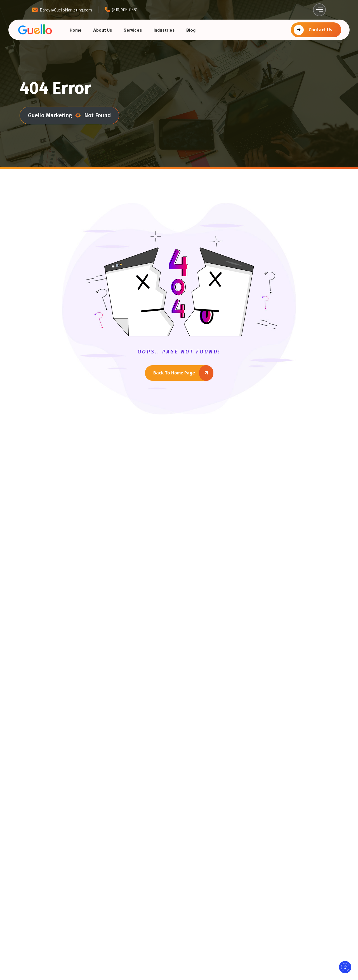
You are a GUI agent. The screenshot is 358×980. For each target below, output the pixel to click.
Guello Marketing (54, 115)
